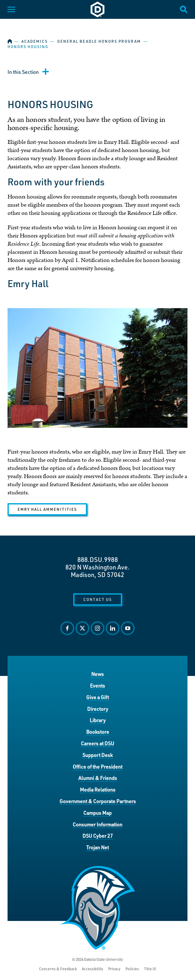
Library (98, 720)
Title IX (150, 969)
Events (97, 686)
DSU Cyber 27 (98, 836)
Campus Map (97, 813)
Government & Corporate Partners (98, 801)
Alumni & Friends (98, 778)
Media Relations (98, 789)
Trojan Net (97, 847)
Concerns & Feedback (58, 969)
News (97, 674)
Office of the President (97, 767)
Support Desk (97, 755)
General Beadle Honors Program (99, 41)
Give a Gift (97, 697)
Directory (98, 709)
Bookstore (98, 732)
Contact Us (98, 599)
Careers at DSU (97, 743)
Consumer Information (97, 824)
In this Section (23, 72)
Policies (132, 969)
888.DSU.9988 (98, 559)
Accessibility (92, 969)
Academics (35, 41)
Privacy (114, 969)
